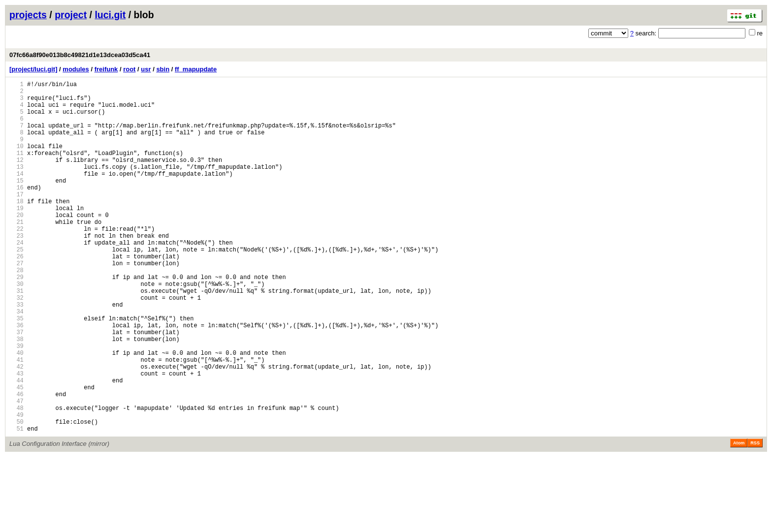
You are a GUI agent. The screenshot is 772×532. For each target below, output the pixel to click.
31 (16, 336)
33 (16, 353)
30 (16, 328)
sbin (163, 69)
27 (16, 303)
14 (16, 194)
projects (28, 15)
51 (16, 504)
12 (16, 177)
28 (16, 311)
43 (16, 437)
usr (146, 69)
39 (16, 403)
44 (16, 445)
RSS (755, 518)
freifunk (106, 69)
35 (16, 370)
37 (16, 387)
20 (16, 244)
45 (16, 454)
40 (16, 412)
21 (16, 253)
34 (16, 361)
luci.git (110, 15)
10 (16, 161)
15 (16, 203)
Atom (739, 518)
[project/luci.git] (33, 69)
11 (16, 169)
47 (16, 470)
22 (16, 261)
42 (16, 428)
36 (16, 378)
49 (16, 487)
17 (16, 219)
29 (16, 320)
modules (76, 69)
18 (16, 228)
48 (16, 479)
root (129, 69)
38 (16, 395)
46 (16, 462)
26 (16, 295)
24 (16, 278)
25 (16, 286)
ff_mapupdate (196, 69)
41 (16, 420)
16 (16, 211)
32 (16, 345)
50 (16, 495)
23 (16, 269)
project (71, 15)
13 (16, 186)
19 (16, 236)
